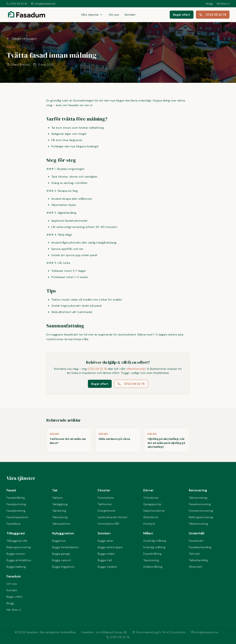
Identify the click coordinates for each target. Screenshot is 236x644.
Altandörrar (151, 517)
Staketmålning (153, 567)
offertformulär (136, 369)
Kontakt (130, 15)
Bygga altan (105, 541)
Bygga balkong (16, 567)
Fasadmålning (16, 498)
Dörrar (148, 490)
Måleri (148, 533)
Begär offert (182, 15)
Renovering (198, 490)
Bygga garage (61, 554)
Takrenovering (198, 498)
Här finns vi (223, 4)
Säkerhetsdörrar (154, 511)
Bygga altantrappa (110, 547)
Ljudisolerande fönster (113, 517)
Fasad (11, 490)
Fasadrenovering (200, 504)
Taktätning (59, 511)
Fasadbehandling (200, 547)
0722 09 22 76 (17, 4)
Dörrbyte (149, 524)
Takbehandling (198, 560)
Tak (55, 490)
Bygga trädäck (107, 567)
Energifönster (107, 511)
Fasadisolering (16, 511)
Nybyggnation (63, 533)
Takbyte (57, 498)
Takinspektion (61, 524)
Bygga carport (62, 560)
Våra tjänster (92, 15)
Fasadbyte (14, 524)
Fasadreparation (17, 517)
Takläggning (60, 504)
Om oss (114, 15)
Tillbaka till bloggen (22, 39)
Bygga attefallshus (19, 560)
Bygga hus (59, 541)
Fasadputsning (16, 504)
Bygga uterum (16, 554)
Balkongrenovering (201, 517)
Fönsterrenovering (201, 511)
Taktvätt (194, 554)
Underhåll (197, 533)
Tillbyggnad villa (17, 541)
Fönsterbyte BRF (109, 524)
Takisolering (60, 517)
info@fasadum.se (43, 4)
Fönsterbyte (106, 498)
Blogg (209, 4)
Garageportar (152, 504)
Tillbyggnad (16, 533)
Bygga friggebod (63, 567)
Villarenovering (198, 524)
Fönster (104, 490)
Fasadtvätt (196, 541)
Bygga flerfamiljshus (65, 547)
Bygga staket (106, 554)
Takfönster (105, 504)
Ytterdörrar (151, 498)
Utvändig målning (155, 541)
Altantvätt (196, 567)
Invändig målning (154, 547)
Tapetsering (151, 560)
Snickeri (104, 533)
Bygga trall (105, 560)
